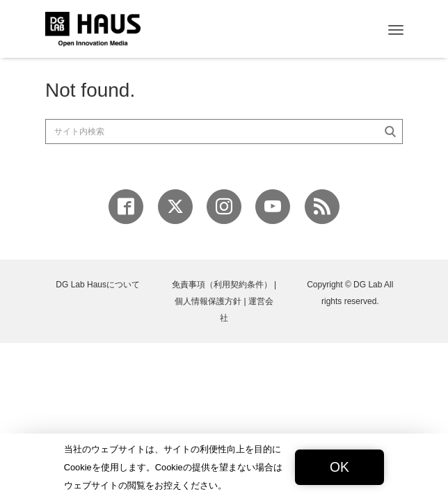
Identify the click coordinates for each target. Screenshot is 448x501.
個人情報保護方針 (208, 301)
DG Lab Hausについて (98, 285)
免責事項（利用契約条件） (222, 285)
